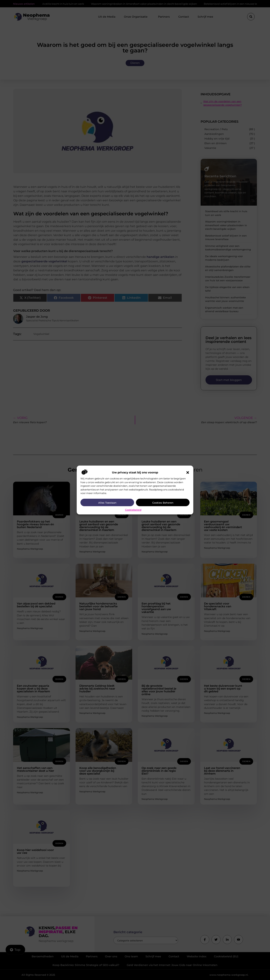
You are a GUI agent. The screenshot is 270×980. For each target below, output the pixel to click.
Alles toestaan (107, 503)
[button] (188, 472)
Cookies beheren (163, 503)
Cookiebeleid (133, 510)
